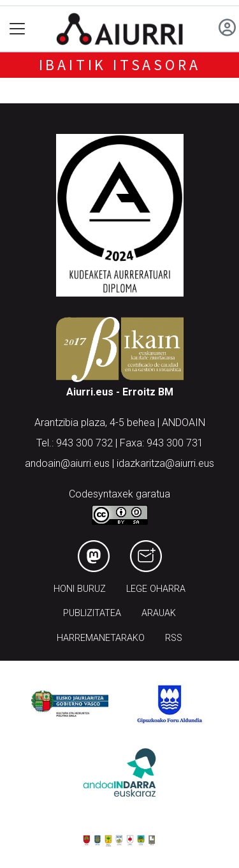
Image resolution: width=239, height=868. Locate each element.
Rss (174, 638)
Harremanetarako (101, 638)
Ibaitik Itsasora (120, 65)
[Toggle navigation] (18, 29)
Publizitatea (92, 613)
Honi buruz (80, 589)
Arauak (159, 613)
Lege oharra (156, 589)
